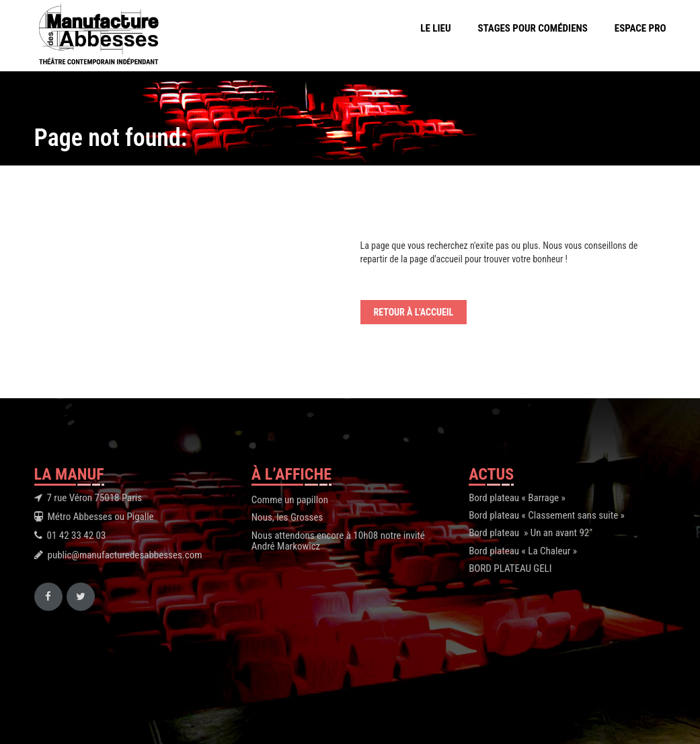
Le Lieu (435, 28)
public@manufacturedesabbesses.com (125, 555)
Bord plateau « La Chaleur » (523, 551)
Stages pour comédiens (533, 28)
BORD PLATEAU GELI (510, 568)
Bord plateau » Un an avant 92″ (531, 533)
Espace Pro (640, 28)
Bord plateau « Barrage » (517, 498)
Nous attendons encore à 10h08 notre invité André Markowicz (338, 541)
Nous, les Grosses (287, 517)
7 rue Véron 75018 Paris (95, 498)
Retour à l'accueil (414, 312)
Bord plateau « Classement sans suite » (547, 515)
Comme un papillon (290, 500)
